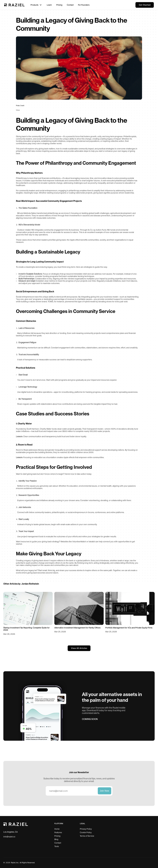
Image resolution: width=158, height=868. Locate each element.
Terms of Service (87, 836)
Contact (58, 843)
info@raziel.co (9, 837)
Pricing (57, 836)
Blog (56, 839)
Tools (57, 846)
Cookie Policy (86, 832)
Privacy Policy (86, 829)
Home (57, 829)
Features (58, 832)
